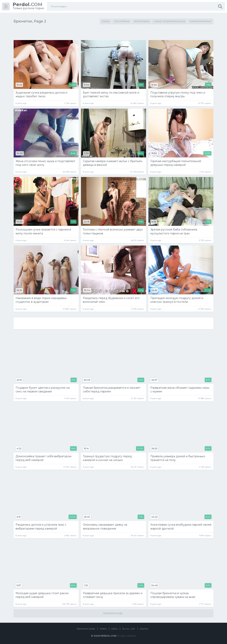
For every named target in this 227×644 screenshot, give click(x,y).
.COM (27, 4)
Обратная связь (86, 629)
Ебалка (144, 629)
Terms (103, 629)
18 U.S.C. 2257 (129, 629)
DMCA (114, 629)
